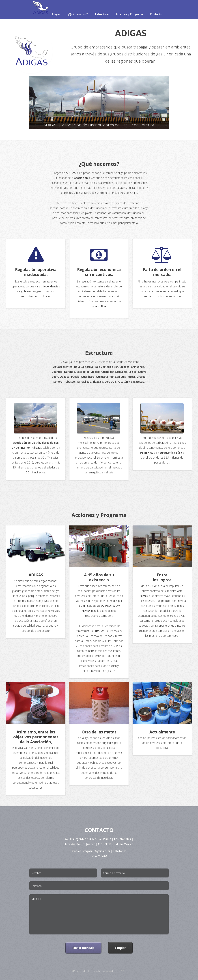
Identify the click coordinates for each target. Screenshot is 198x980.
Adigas (56, 14)
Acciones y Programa (129, 14)
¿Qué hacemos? (78, 14)
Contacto (156, 14)
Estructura (102, 14)
